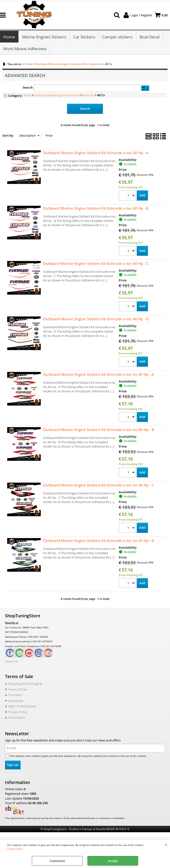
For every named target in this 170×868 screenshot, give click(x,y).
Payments (15, 696)
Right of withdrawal (22, 707)
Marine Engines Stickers (44, 37)
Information (17, 718)
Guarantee (16, 701)
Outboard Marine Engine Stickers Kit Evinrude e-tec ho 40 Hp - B (99, 431)
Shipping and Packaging (25, 685)
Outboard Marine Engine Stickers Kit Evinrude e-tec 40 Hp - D (96, 320)
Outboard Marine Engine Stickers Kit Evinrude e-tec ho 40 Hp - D (99, 541)
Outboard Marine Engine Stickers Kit (57, 96)
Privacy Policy (15, 848)
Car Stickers (84, 37)
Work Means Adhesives (25, 49)
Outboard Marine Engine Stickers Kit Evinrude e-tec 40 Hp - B (96, 209)
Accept (113, 861)
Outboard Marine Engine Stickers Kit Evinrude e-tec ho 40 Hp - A (99, 375)
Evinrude (88, 96)
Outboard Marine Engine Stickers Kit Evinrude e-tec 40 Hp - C (96, 264)
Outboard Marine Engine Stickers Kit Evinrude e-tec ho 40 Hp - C (99, 486)
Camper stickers (117, 37)
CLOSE (166, 844)
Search (28, 88)
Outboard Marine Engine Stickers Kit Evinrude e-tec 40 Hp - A (96, 153)
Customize (57, 861)
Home (9, 37)
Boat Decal (149, 37)
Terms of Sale (18, 690)
